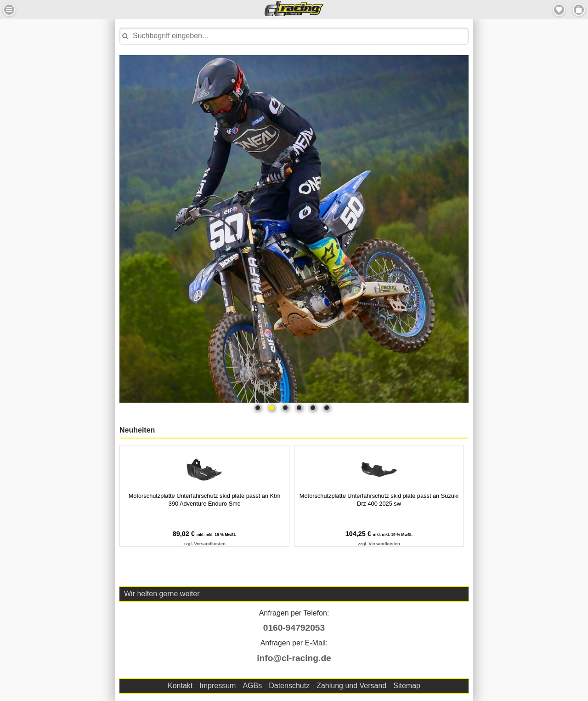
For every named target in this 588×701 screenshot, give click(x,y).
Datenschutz (289, 686)
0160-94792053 (294, 628)
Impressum (218, 686)
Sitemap (407, 686)
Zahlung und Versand (351, 686)
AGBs (252, 686)
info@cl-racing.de (294, 658)
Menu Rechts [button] (579, 10)
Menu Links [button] (9, 10)
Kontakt (180, 686)
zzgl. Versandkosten (204, 544)
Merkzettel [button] (559, 10)
